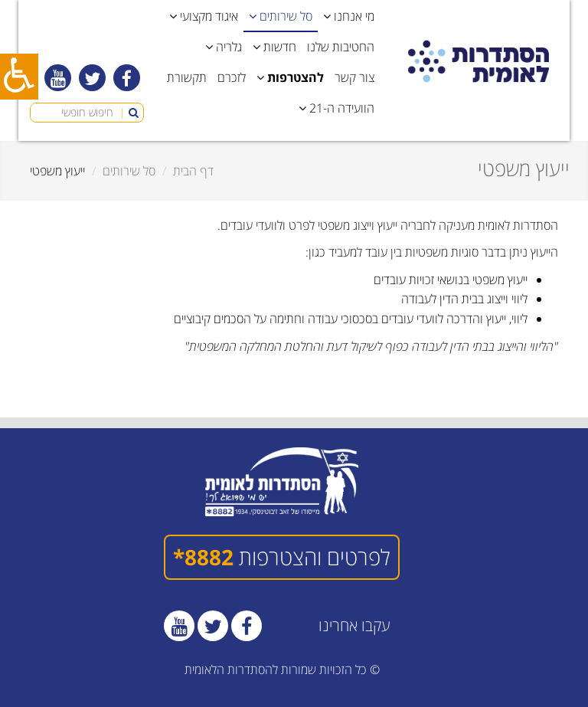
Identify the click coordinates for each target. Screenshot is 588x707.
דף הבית (193, 171)
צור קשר (354, 77)
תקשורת (187, 77)
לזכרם (232, 77)
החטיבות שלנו (341, 47)
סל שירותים (129, 171)
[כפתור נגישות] (19, 77)
